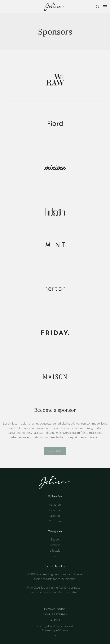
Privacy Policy (55, 609)
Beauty (55, 539)
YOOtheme (62, 630)
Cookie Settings (55, 614)
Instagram (55, 504)
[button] (98, 7)
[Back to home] (55, 7)
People (55, 556)
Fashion (55, 545)
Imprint (55, 620)
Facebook (55, 516)
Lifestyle (55, 550)
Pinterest (55, 510)
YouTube (55, 521)
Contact (55, 451)
